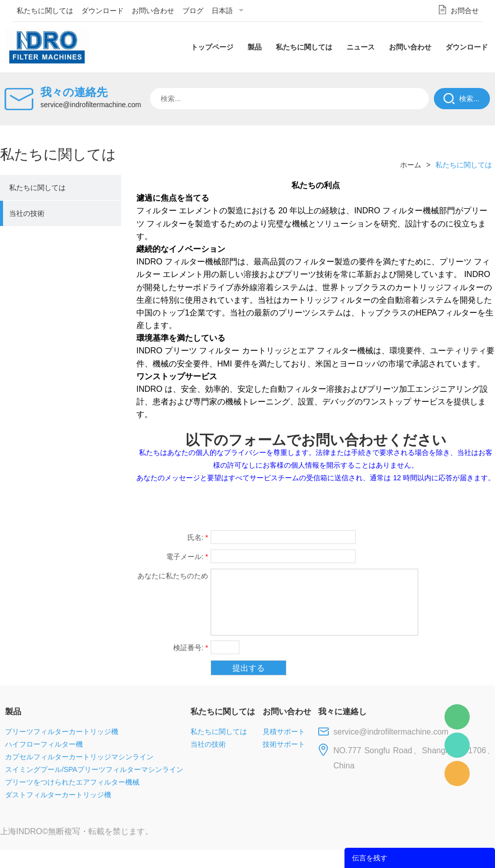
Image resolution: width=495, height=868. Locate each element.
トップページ (212, 47)
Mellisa (457, 745)
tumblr (450, 505)
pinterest (423, 505)
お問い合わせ (153, 11)
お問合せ (465, 11)
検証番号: (191, 648)
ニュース (361, 47)
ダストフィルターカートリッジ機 (58, 795)
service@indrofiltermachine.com (91, 105)
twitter (368, 505)
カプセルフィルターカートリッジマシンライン (79, 757)
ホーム (411, 165)
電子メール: (187, 557)
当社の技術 (27, 213)
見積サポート (284, 732)
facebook (314, 505)
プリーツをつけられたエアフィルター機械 (72, 782)
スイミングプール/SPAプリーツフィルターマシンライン (94, 769)
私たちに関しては (45, 11)
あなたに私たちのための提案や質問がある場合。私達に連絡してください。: (173, 577)
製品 (255, 47)
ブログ (193, 11)
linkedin (477, 505)
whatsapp (395, 505)
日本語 (222, 11)
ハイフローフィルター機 (44, 744)
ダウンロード (103, 11)
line (341, 505)
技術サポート (284, 744)
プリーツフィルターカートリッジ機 (62, 732)
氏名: (198, 537)
